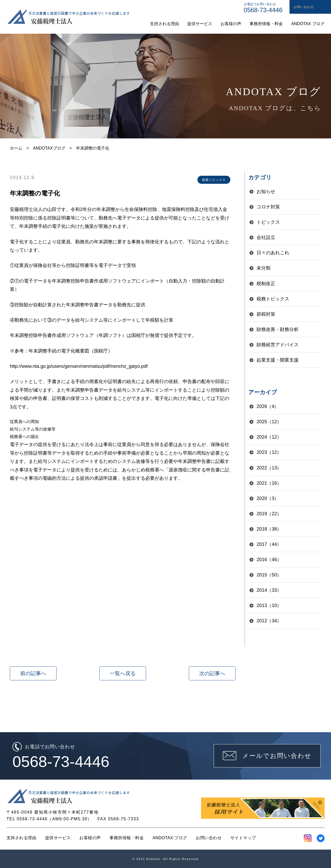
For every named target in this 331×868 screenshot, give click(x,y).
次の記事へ (212, 673)
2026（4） (268, 406)
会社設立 (266, 237)
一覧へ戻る (123, 673)
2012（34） (269, 621)
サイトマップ (243, 838)
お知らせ (266, 192)
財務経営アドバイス (278, 345)
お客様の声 (90, 838)
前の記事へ (33, 673)
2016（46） (269, 560)
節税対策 (266, 314)
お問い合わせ (209, 838)
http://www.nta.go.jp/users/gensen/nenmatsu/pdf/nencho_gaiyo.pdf (79, 366)
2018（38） (269, 529)
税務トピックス (273, 299)
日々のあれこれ (273, 253)
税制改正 (266, 284)
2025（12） (269, 422)
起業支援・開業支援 (278, 360)
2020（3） (268, 498)
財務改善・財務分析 (278, 329)
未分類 (264, 268)
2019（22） (269, 514)
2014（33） (269, 590)
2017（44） (269, 544)
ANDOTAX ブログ (170, 838)
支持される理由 (21, 838)
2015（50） (269, 575)
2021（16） (269, 483)
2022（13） (269, 468)
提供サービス (58, 838)
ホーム (16, 148)
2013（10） (269, 605)
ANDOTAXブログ (49, 148)
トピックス (268, 222)
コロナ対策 (268, 207)
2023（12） (269, 452)
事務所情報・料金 (127, 838)
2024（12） (269, 437)
